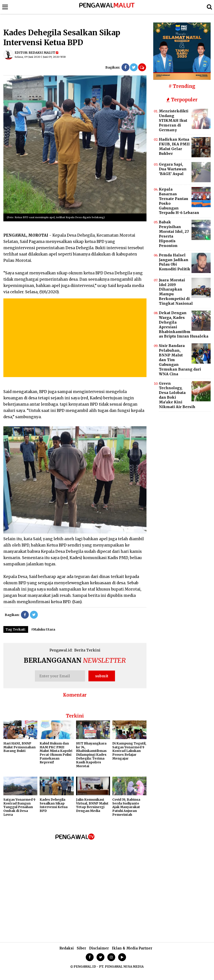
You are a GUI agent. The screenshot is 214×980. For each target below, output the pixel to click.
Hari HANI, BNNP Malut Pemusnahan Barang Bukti (19, 747)
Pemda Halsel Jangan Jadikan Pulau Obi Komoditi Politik (175, 262)
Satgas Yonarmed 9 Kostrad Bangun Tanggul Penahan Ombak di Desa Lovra (19, 807)
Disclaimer (99, 948)
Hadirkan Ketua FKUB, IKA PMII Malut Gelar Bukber (174, 146)
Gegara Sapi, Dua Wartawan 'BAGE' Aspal (173, 169)
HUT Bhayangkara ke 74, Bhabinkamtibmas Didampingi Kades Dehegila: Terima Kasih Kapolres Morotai (91, 755)
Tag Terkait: (16, 629)
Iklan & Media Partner (132, 948)
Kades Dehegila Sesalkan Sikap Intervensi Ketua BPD (54, 805)
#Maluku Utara (43, 629)
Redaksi (67, 948)
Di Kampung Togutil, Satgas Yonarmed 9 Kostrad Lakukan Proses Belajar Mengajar (129, 751)
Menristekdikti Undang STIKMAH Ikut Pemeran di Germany (174, 120)
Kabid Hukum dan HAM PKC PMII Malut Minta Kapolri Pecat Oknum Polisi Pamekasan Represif (56, 753)
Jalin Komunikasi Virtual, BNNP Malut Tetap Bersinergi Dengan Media (92, 805)
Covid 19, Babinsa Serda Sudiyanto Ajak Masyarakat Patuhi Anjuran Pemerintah (126, 807)
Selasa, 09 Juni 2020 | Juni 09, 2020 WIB (40, 57)
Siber (81, 948)
